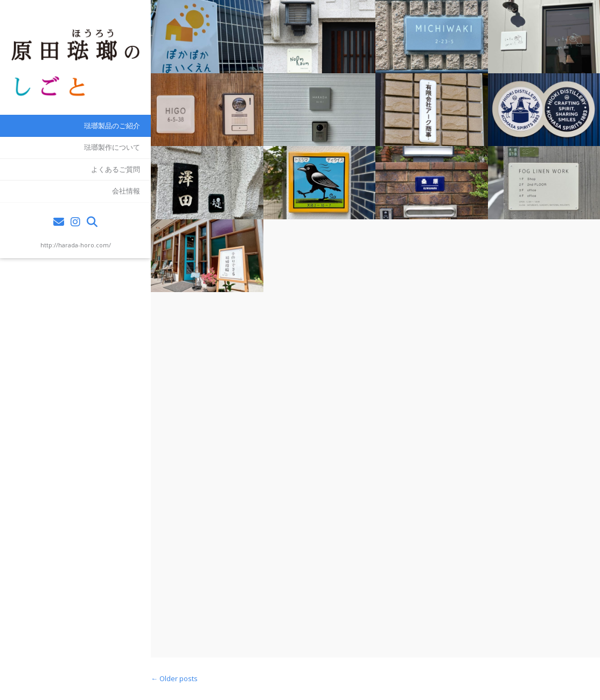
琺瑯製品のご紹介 (112, 126)
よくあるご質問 (116, 169)
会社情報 (126, 191)
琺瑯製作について (112, 147)
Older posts (174, 678)
